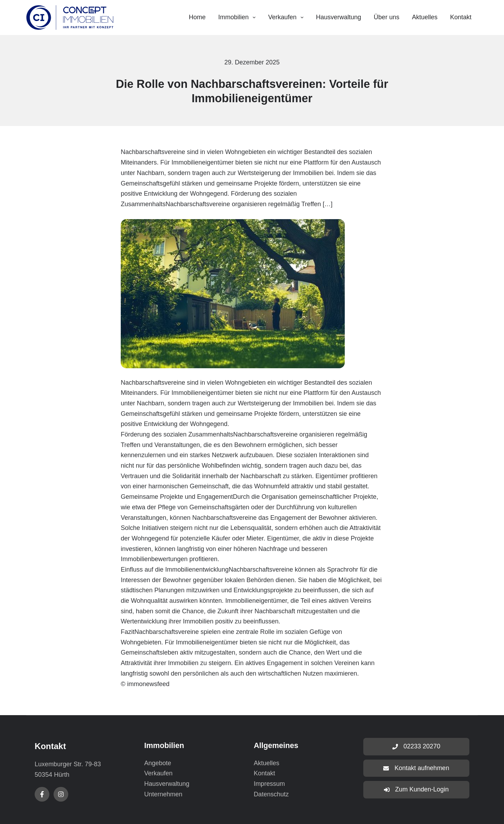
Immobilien (239, 18)
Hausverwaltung (339, 17)
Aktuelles (425, 17)
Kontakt (461, 17)
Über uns (387, 17)
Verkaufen (287, 18)
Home (197, 17)
